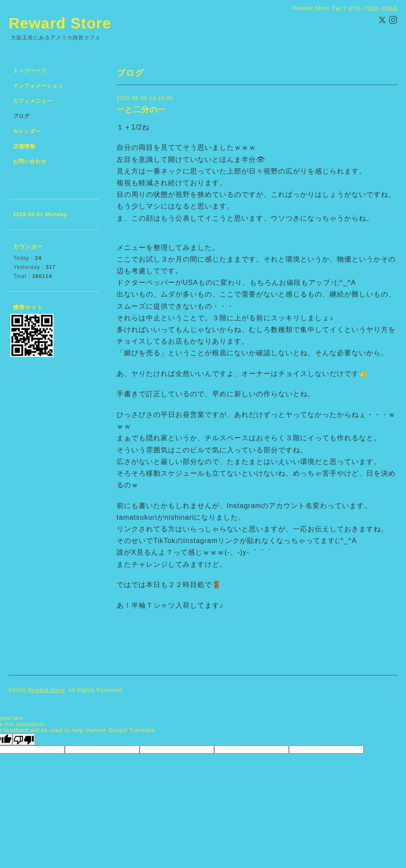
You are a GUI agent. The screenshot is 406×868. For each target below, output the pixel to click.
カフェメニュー (33, 101)
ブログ (21, 116)
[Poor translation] (24, 739)
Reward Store (60, 23)
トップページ (30, 71)
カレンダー (27, 131)
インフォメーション (38, 86)
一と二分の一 (141, 110)
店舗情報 (24, 146)
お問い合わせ (30, 161)
